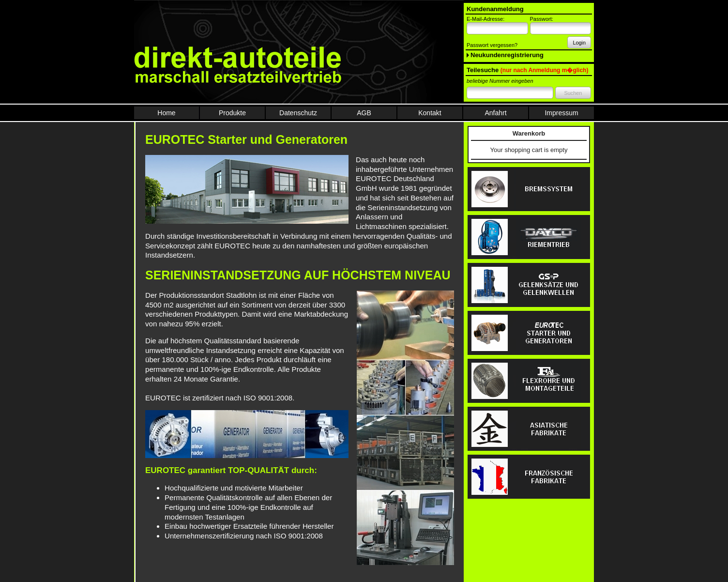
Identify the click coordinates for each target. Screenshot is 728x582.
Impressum (561, 113)
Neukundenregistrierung (507, 55)
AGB (364, 113)
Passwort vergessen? (492, 45)
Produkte (232, 113)
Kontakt (430, 113)
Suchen (573, 93)
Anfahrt (495, 113)
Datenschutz (298, 113)
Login (579, 43)
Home (166, 113)
